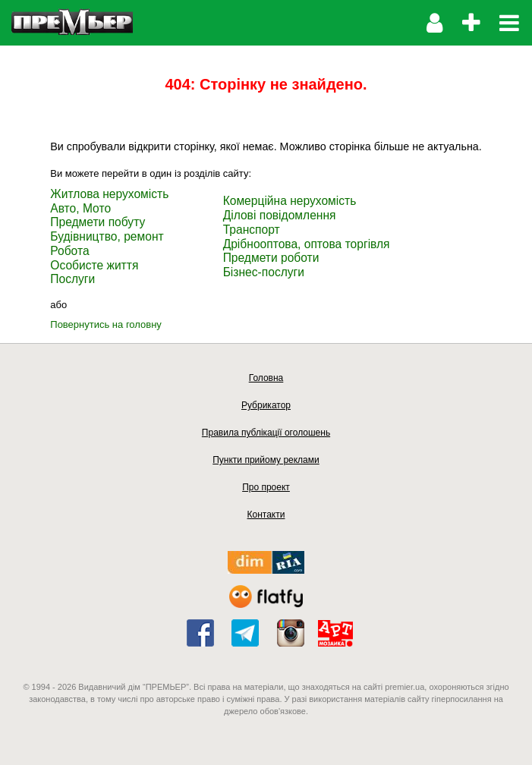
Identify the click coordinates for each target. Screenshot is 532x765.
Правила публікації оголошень (266, 433)
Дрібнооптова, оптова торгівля (307, 244)
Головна (266, 378)
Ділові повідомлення (280, 215)
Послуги (72, 279)
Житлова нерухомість (109, 194)
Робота (69, 251)
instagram (291, 633)
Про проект (266, 487)
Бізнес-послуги (264, 272)
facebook (200, 633)
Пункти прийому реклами (266, 460)
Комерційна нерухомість (290, 201)
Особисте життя (94, 265)
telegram (245, 633)
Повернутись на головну (106, 324)
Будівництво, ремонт (107, 236)
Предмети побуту (98, 222)
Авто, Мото (80, 208)
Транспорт (252, 230)
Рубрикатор (266, 405)
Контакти (266, 515)
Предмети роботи (271, 258)
